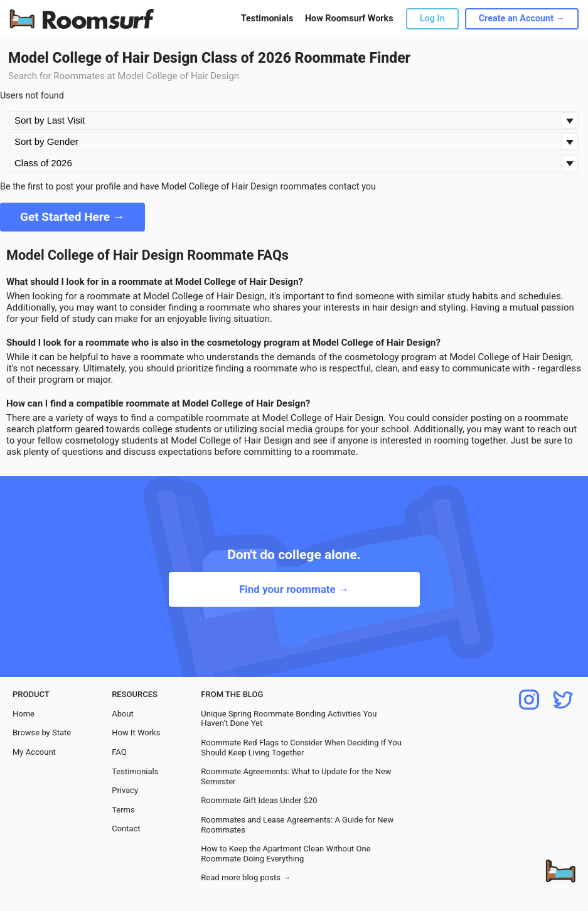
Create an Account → (522, 19)
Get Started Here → (72, 217)
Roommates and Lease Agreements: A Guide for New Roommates (297, 825)
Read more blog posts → (246, 877)
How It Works (136, 733)
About (123, 714)
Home (24, 714)
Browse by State (42, 733)
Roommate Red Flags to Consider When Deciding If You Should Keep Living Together (301, 748)
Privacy (125, 790)
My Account (34, 752)
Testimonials (267, 19)
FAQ (119, 752)
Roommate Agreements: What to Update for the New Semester (296, 776)
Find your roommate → (294, 589)
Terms (123, 810)
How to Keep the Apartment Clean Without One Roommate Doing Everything (286, 854)
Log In (432, 19)
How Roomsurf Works (349, 19)
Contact (126, 828)
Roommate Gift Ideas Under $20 (259, 800)
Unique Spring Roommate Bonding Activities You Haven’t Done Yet (289, 719)
